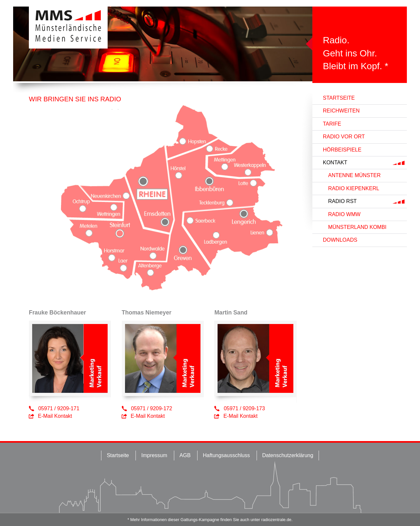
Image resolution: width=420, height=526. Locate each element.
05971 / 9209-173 (244, 408)
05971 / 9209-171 (59, 408)
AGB (185, 455)
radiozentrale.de (276, 520)
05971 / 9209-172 (151, 408)
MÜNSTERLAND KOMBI (357, 227)
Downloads (340, 240)
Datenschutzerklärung (288, 455)
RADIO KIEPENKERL (354, 188)
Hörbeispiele (342, 150)
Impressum (154, 455)
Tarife (332, 124)
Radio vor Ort (344, 137)
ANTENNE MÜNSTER (354, 175)
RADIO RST (342, 201)
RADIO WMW (344, 214)
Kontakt (335, 162)
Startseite (339, 98)
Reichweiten (341, 111)
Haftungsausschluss (226, 455)
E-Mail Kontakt (55, 416)
